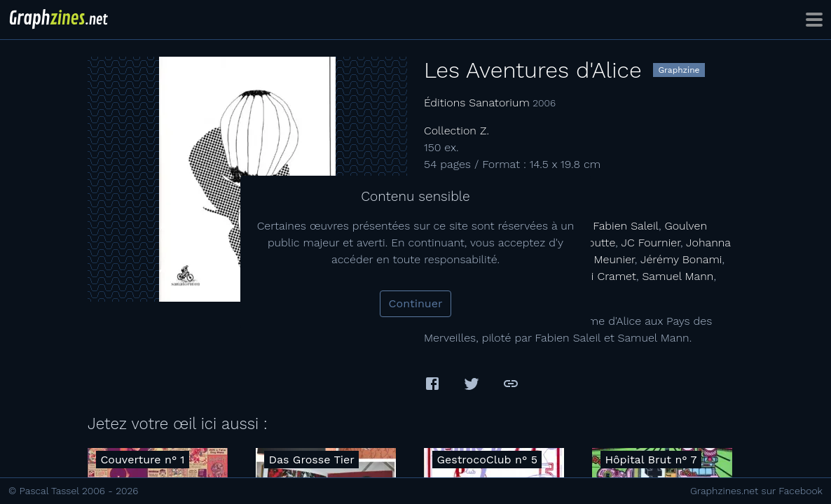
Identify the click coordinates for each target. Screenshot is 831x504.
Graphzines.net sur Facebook (756, 491)
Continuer (416, 303)
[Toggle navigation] (814, 20)
